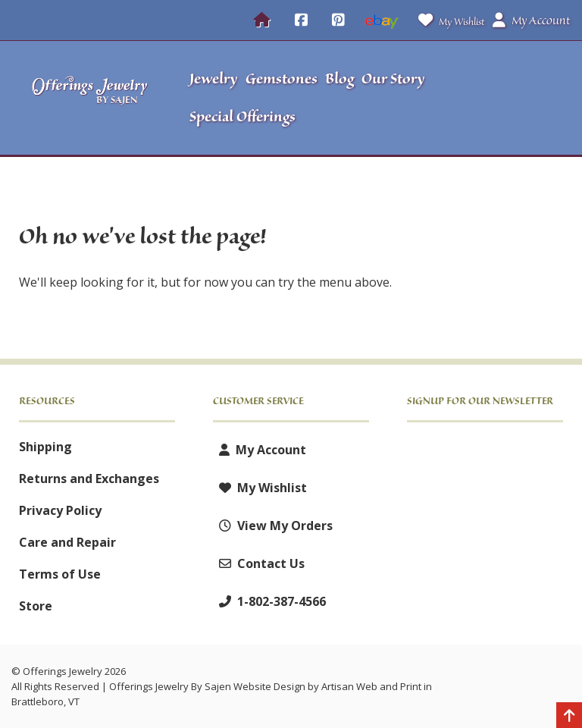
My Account (260, 450)
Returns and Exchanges (89, 479)
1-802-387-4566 (269, 601)
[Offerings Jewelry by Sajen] (90, 98)
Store (36, 606)
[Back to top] (569, 717)
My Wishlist (448, 20)
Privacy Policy (60, 510)
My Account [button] (531, 20)
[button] (506, 98)
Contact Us (259, 563)
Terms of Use (60, 574)
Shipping (45, 447)
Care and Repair (67, 542)
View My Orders (273, 526)
